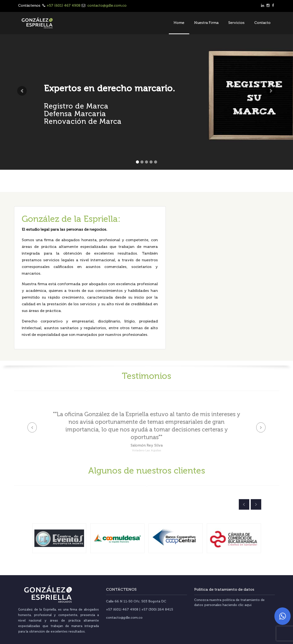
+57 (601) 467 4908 (64, 5)
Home (179, 23)
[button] (22, 91)
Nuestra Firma (206, 23)
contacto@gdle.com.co (107, 5)
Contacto (262, 23)
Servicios (236, 23)
